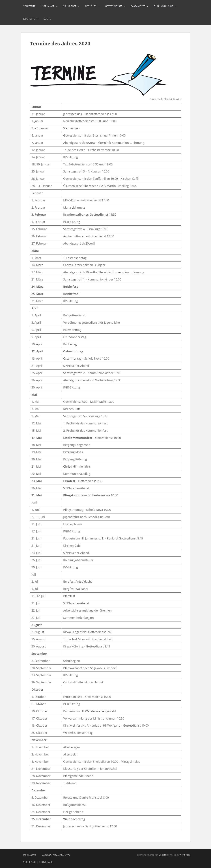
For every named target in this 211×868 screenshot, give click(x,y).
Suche (47, 19)
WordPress (185, 855)
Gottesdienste (114, 6)
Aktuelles (91, 6)
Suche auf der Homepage (38, 862)
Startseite (29, 6)
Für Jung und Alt (164, 6)
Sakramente (138, 6)
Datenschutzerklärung (56, 855)
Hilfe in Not (48, 6)
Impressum (30, 855)
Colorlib (163, 855)
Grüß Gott (70, 6)
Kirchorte (29, 19)
